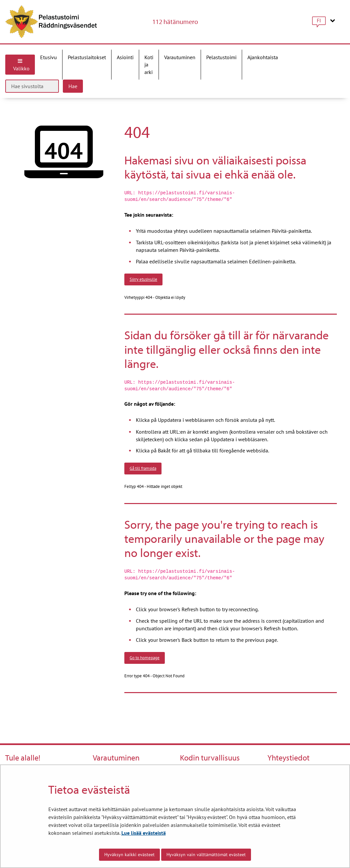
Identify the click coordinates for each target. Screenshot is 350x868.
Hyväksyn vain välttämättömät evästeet (206, 855)
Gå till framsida (143, 468)
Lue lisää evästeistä (144, 833)
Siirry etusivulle (143, 279)
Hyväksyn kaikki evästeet (129, 855)
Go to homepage (145, 658)
